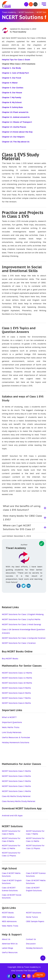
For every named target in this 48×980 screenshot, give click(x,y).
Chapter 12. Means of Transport (17, 122)
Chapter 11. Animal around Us (16, 117)
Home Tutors (32, 917)
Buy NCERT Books (10, 659)
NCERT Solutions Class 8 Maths (16, 693)
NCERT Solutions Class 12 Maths (17, 673)
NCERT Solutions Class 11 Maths (17, 678)
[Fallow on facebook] (19, 586)
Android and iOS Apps (12, 815)
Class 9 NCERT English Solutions (12, 882)
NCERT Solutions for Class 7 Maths (35, 832)
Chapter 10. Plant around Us (15, 112)
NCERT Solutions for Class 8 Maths (11, 840)
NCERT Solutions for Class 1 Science (19, 643)
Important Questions (12, 722)
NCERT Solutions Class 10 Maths (17, 683)
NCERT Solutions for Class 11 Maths (35, 840)
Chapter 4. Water (10, 83)
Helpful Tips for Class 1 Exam (16, 60)
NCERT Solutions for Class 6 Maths (11, 832)
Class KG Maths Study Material (16, 796)
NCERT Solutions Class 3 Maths (16, 781)
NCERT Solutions (34, 913)
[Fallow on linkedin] (29, 586)
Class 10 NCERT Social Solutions (12, 896)
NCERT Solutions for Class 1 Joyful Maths (21, 619)
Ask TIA (40, 975)
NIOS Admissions (9, 921)
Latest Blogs (7, 948)
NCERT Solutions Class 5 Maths (16, 771)
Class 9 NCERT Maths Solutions (11, 875)
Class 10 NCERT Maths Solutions (36, 882)
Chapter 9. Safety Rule (12, 107)
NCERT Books (8, 913)
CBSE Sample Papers (35, 921)
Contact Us (31, 939)
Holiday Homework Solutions (16, 742)
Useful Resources (10, 952)
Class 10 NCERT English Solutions (34, 889)
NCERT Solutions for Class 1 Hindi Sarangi (21, 624)
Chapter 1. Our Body (11, 68)
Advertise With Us (10, 944)
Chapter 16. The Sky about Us (16, 142)
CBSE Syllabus (8, 917)
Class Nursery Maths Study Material (19, 801)
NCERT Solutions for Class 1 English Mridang (23, 614)
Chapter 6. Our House (12, 93)
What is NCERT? (9, 717)
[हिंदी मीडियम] (26, 4)
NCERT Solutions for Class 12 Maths (11, 847)
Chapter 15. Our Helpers (13, 137)
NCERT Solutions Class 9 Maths (16, 688)
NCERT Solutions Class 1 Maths (16, 791)
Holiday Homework (34, 948)
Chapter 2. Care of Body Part (15, 73)
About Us (6, 939)
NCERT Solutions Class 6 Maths (16, 703)
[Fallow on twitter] (24, 586)
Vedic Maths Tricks (11, 727)
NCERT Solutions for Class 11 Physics (35, 847)
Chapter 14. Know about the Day (17, 132)
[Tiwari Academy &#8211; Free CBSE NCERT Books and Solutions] (6, 4)
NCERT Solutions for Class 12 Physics (11, 854)
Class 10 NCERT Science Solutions (10, 889)
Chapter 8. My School (12, 102)
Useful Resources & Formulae (16, 737)
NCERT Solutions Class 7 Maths (16, 698)
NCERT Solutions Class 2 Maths (16, 786)
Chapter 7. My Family (12, 97)
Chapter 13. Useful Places (14, 127)
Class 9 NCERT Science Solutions (36, 875)
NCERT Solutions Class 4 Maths (16, 776)
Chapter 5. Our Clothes (13, 88)
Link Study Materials (12, 732)
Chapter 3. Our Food (11, 78)
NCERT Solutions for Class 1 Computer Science (24, 638)
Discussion (31, 944)
